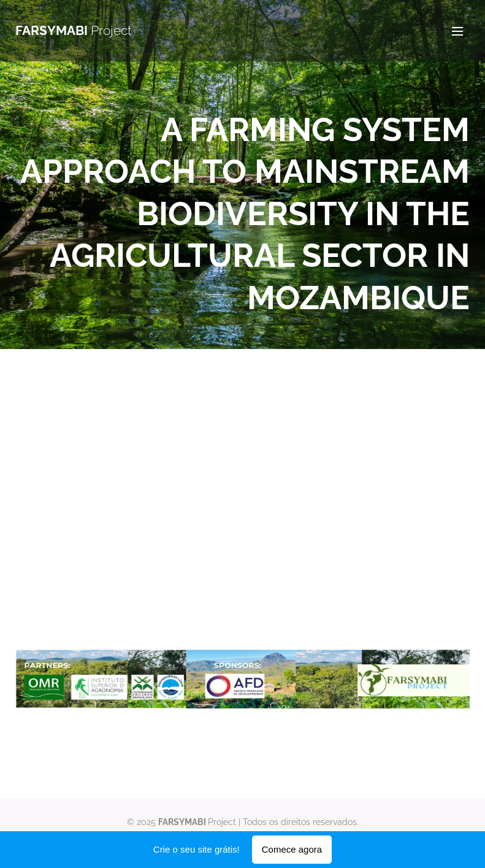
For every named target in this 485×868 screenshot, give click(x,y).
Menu (457, 31)
